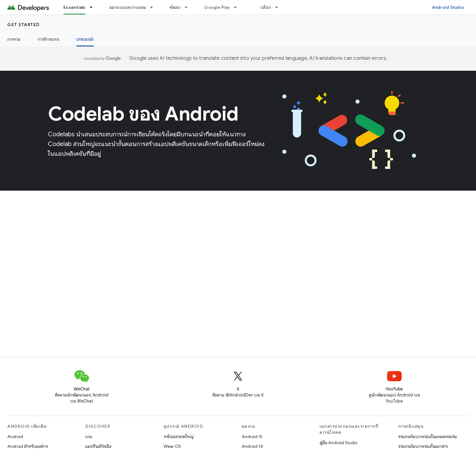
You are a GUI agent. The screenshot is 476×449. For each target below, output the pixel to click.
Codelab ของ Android (143, 114)
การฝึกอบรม (48, 39)
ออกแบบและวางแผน (128, 7)
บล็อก (266, 7)
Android (15, 437)
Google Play (217, 7)
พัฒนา (175, 7)
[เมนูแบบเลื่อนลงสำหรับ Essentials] (94, 7)
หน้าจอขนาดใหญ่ (179, 437)
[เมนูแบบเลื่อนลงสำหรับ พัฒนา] (189, 7)
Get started (24, 25)
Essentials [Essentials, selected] (75, 7)
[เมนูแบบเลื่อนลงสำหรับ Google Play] (238, 7)
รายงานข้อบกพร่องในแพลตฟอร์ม (427, 437)
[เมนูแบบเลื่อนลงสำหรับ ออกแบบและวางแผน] (154, 7)
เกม (89, 437)
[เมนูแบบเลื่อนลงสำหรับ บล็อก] (279, 7)
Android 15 (252, 437)
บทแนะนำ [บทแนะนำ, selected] (85, 39)
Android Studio (448, 7)
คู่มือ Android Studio (338, 443)
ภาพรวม (14, 39)
